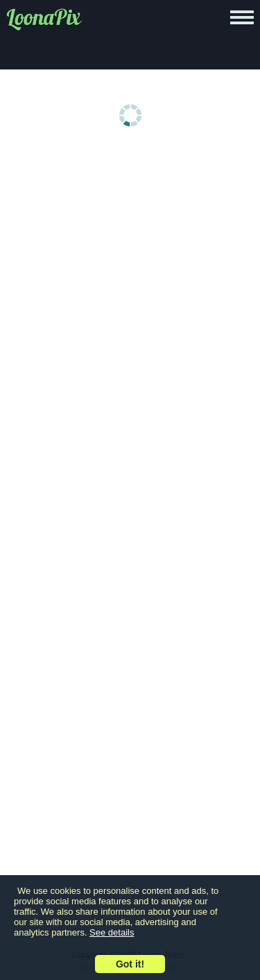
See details (112, 932)
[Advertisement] (130, 291)
